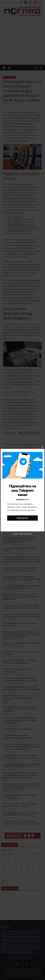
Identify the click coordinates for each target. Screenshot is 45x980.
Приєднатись (22, 518)
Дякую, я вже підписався (23, 534)
